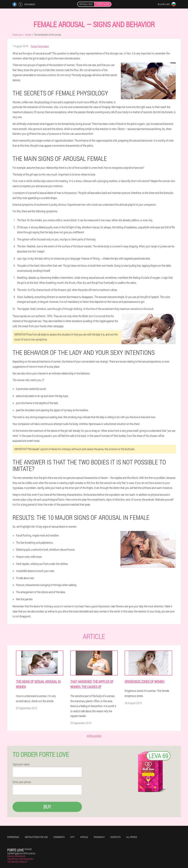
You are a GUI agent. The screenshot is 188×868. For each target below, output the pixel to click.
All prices (132, 837)
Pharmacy (99, 837)
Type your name (21, 764)
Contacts (115, 837)
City (72, 837)
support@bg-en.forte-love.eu (21, 853)
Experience (13, 837)
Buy (47, 807)
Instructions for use (36, 837)
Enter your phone (22, 782)
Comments (59, 837)
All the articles (94, 736)
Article (84, 837)
